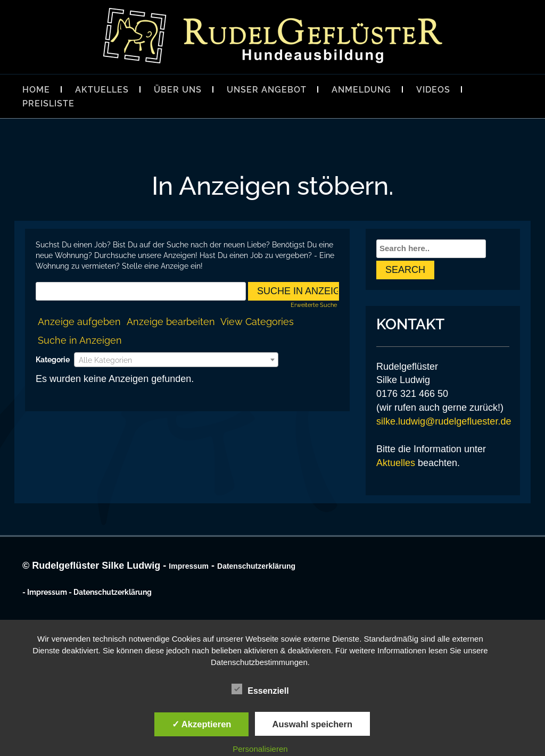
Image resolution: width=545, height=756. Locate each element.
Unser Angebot (267, 90)
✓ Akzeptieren (202, 724)
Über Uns (178, 90)
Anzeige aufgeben (79, 322)
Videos (433, 90)
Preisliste (48, 103)
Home (36, 90)
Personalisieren (260, 749)
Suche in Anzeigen (80, 340)
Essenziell (260, 689)
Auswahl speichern (312, 724)
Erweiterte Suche (314, 305)
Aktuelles (102, 90)
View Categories (257, 322)
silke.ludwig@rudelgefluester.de (444, 421)
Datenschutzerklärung (256, 566)
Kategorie (53, 360)
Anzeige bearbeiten (171, 322)
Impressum (189, 566)
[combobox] (176, 360)
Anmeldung (361, 90)
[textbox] (176, 360)
